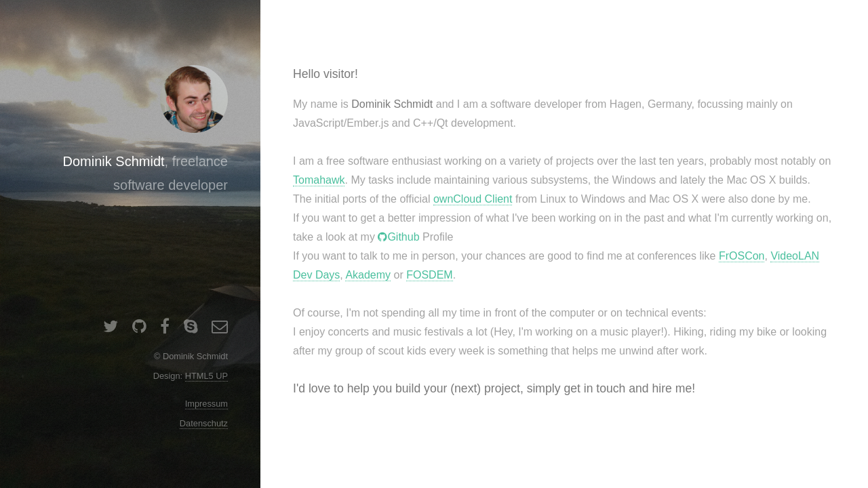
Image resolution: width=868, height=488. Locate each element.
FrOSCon (742, 256)
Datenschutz (204, 423)
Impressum (206, 404)
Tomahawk (319, 180)
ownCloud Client (473, 199)
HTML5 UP (206, 376)
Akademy (368, 275)
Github (403, 237)
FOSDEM (429, 275)
